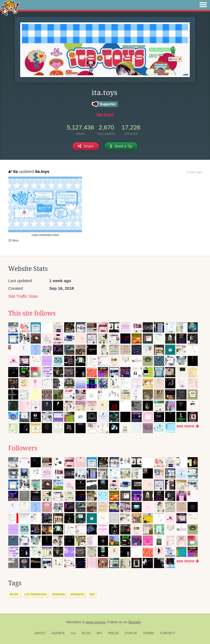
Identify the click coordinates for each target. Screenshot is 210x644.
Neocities (74, 622)
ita (13, 171)
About (40, 633)
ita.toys (105, 115)
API (99, 633)
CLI (73, 633)
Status (131, 633)
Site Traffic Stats (23, 296)
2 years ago (194, 172)
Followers (23, 448)
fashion (58, 594)
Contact (168, 633)
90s (92, 594)
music (14, 594)
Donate (58, 633)
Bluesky (135, 622)
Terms (148, 633)
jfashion (77, 594)
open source (95, 622)
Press (113, 633)
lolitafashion (36, 594)
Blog (86, 633)
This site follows (32, 313)
